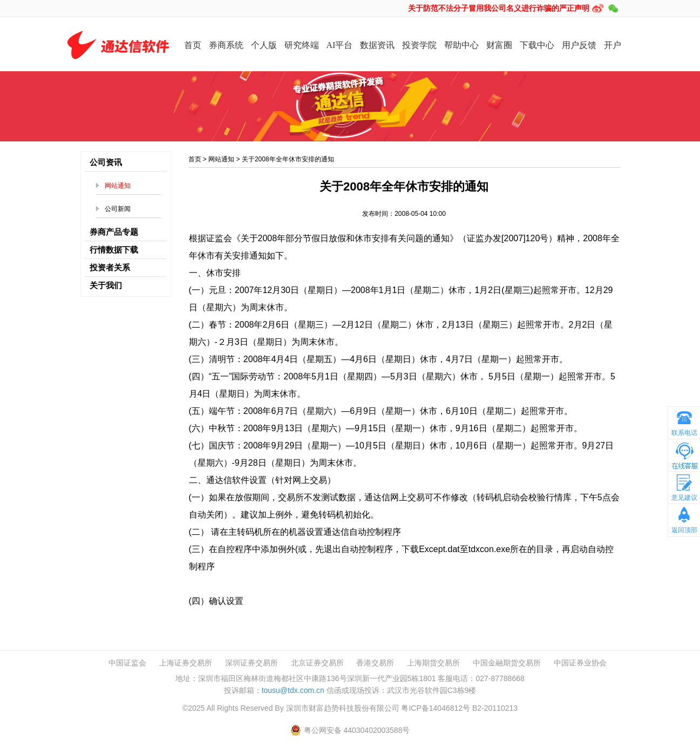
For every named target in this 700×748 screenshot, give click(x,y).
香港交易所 (375, 663)
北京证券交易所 (317, 663)
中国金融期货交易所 (507, 663)
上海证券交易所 (186, 663)
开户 (613, 45)
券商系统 (226, 45)
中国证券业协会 (580, 663)
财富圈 (499, 45)
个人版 (264, 45)
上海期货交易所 (433, 663)
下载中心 (537, 45)
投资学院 (419, 45)
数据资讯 (377, 45)
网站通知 (118, 186)
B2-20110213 (495, 708)
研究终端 (302, 45)
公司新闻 (118, 209)
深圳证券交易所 (252, 663)
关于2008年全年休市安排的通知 (288, 159)
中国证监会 (127, 663)
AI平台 (340, 45)
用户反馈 (579, 45)
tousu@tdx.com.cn (293, 690)
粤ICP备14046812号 (436, 708)
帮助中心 (461, 45)
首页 (193, 45)
